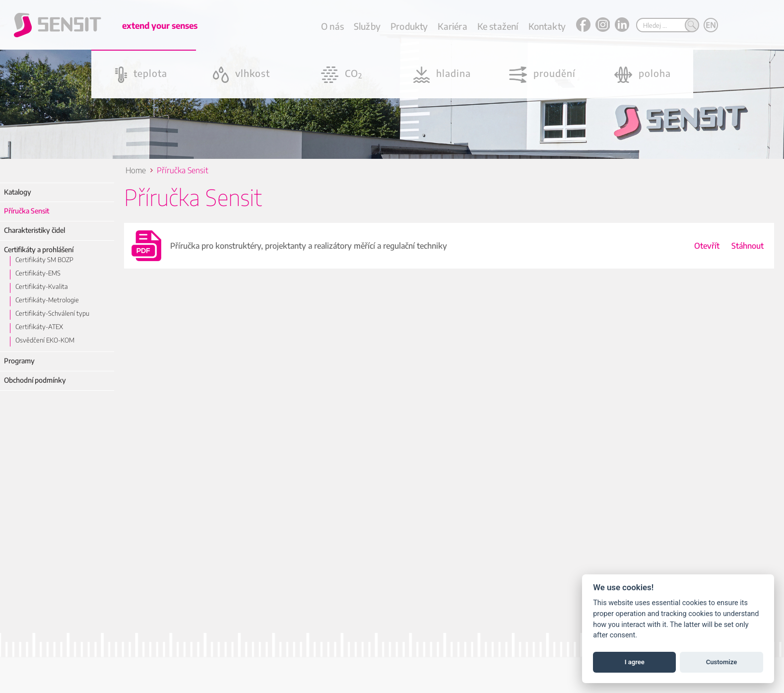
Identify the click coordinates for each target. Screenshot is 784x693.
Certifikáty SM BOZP (44, 260)
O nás (332, 26)
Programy (19, 361)
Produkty (409, 26)
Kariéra (452, 26)
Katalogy (18, 192)
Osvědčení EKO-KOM (45, 340)
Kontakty (547, 26)
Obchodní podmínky (35, 380)
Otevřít (707, 246)
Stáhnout (748, 246)
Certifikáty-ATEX (39, 327)
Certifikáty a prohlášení (39, 249)
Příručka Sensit (27, 211)
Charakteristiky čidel (34, 230)
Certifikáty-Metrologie (47, 300)
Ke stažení (498, 26)
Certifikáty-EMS (38, 273)
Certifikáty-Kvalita (42, 286)
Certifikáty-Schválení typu (52, 313)
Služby (367, 26)
